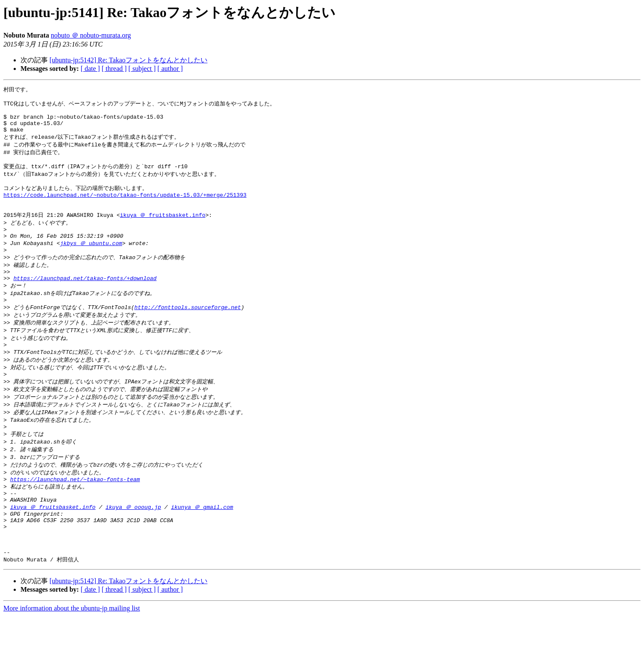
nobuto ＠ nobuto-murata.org (91, 35)
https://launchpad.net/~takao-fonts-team (75, 520)
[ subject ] (142, 69)
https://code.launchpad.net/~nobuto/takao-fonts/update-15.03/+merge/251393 (125, 208)
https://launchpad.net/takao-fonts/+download (85, 303)
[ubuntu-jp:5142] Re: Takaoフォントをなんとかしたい (128, 60)
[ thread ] (114, 69)
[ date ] (90, 69)
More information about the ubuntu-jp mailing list (72, 662)
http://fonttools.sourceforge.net (188, 334)
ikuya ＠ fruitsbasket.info (163, 231)
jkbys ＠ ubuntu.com (91, 263)
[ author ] (170, 69)
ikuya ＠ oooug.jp (133, 551)
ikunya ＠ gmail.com (202, 551)
